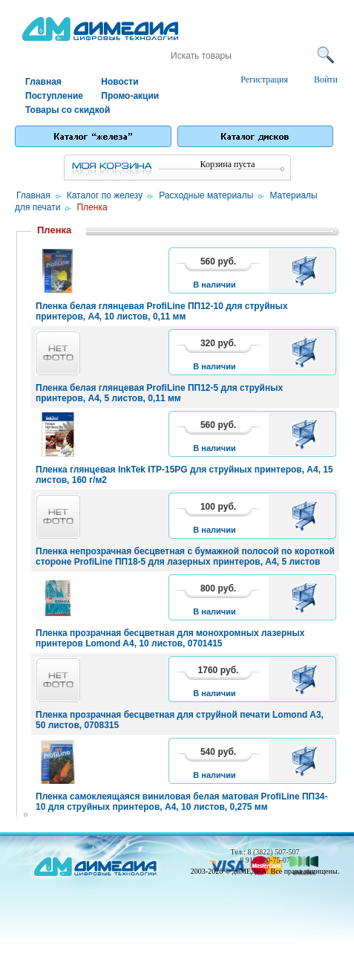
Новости (119, 82)
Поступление (54, 96)
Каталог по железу (105, 195)
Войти (326, 79)
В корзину (307, 270)
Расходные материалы (206, 195)
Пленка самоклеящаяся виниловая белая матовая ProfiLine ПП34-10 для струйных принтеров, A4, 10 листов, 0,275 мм (182, 802)
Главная (43, 82)
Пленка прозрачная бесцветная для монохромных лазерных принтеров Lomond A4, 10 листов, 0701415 (170, 638)
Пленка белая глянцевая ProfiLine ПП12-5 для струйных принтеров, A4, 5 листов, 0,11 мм (159, 393)
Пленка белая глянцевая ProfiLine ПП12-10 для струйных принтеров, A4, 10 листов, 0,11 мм (162, 311)
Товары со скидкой (62, 110)
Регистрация (264, 79)
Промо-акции (130, 96)
